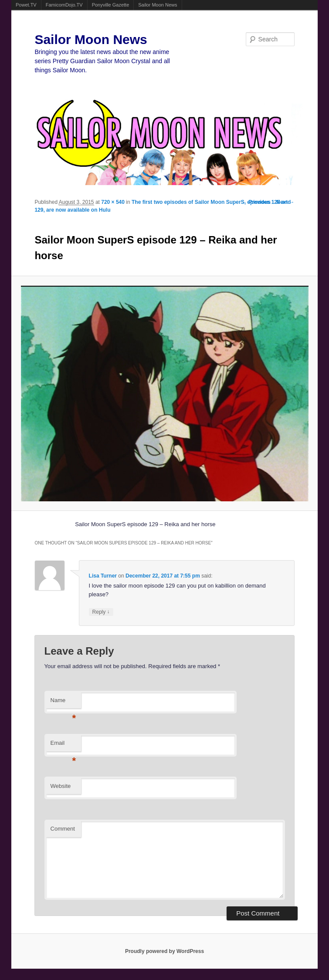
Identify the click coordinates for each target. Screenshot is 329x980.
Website (61, 786)
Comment (63, 829)
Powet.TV (26, 5)
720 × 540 (113, 202)
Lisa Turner (103, 576)
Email (63, 745)
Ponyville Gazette (111, 5)
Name (63, 703)
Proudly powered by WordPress (164, 951)
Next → (285, 202)
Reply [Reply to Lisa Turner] (101, 612)
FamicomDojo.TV (64, 5)
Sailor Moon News (158, 5)
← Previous (256, 202)
